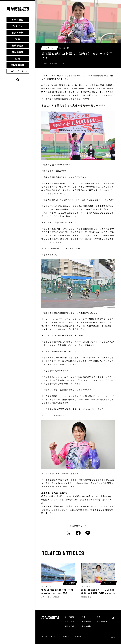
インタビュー (18, 26)
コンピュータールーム (18, 71)
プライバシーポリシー (49, 637)
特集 (18, 39)
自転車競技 (18, 52)
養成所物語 (18, 45)
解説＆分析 (18, 32)
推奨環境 (78, 637)
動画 (18, 58)
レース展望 (18, 19)
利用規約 (66, 637)
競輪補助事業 (18, 65)
